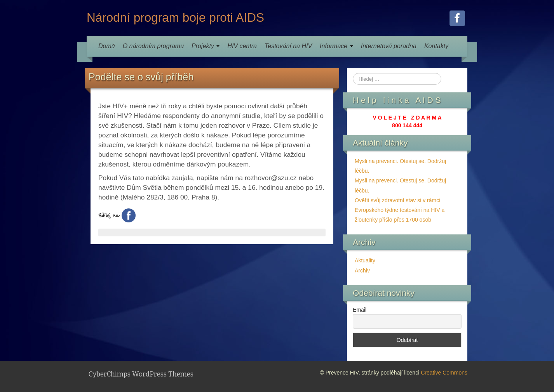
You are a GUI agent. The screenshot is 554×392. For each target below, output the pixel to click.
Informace (336, 46)
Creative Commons (444, 373)
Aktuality (365, 260)
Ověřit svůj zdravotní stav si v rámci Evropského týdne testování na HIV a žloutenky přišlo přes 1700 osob (400, 210)
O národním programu (153, 46)
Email (360, 310)
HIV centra (242, 46)
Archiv (362, 271)
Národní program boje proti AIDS (175, 17)
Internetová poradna (389, 46)
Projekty (206, 46)
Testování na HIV (288, 46)
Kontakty (436, 46)
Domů (107, 46)
